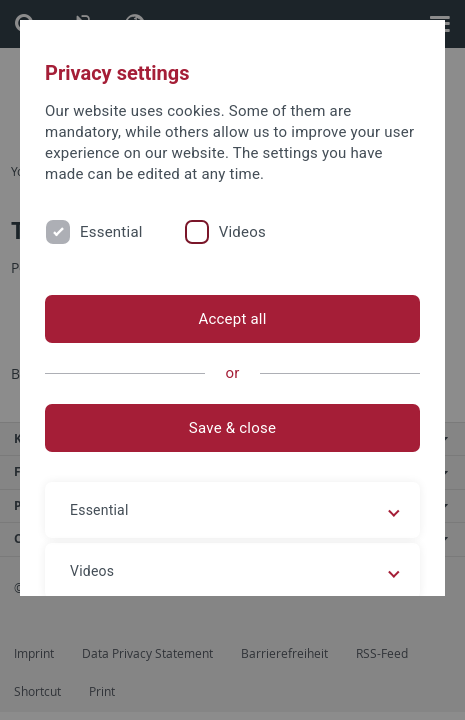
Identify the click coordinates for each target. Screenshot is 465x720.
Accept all (232, 319)
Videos (242, 232)
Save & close (232, 428)
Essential (111, 232)
